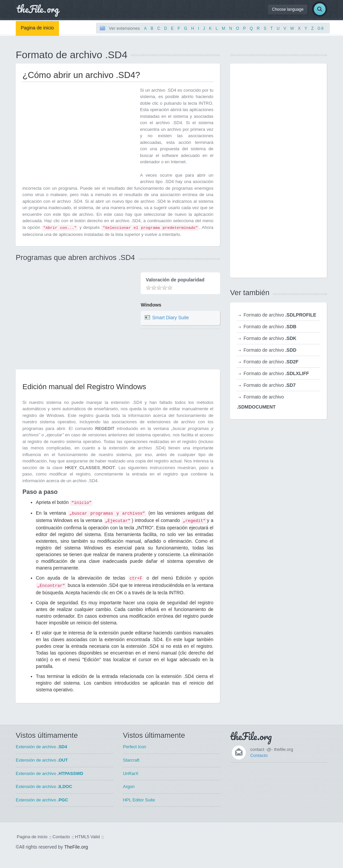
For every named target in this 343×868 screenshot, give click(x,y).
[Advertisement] (79, 134)
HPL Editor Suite (139, 800)
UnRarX (131, 773)
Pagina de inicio (37, 28)
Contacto (259, 755)
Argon (129, 787)
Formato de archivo (280, 315)
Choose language (288, 9)
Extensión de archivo (41, 747)
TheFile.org (76, 847)
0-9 (320, 28)
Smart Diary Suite (170, 318)
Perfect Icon (134, 747)
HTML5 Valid (87, 837)
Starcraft (131, 760)
